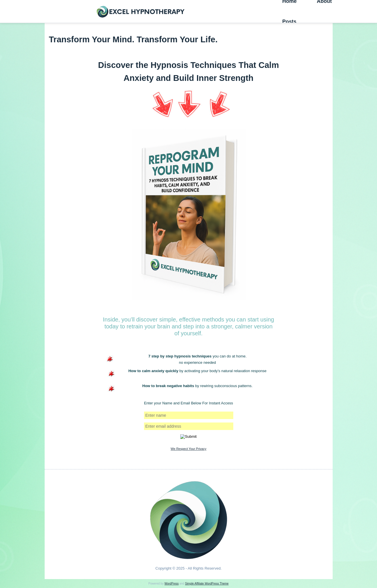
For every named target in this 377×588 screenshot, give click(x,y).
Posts (289, 22)
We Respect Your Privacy (189, 449)
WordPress (172, 584)
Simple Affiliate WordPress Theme (207, 584)
